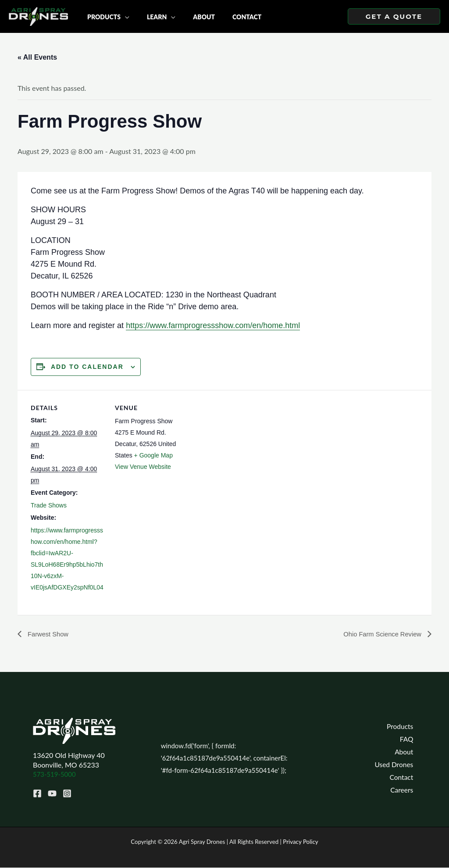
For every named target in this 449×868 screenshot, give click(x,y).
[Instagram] (64, 793)
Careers (404, 791)
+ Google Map (153, 455)
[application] (122, 16)
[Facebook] (37, 793)
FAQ (409, 739)
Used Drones (396, 765)
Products (403, 726)
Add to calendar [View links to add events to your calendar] (87, 367)
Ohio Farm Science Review (380, 634)
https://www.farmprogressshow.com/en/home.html (213, 325)
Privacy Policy (300, 842)
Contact (404, 778)
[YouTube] (51, 793)
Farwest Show (49, 634)
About (406, 752)
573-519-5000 (56, 774)
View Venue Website (143, 467)
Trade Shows (49, 505)
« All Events (37, 57)
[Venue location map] (245, 451)
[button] (394, 16)
